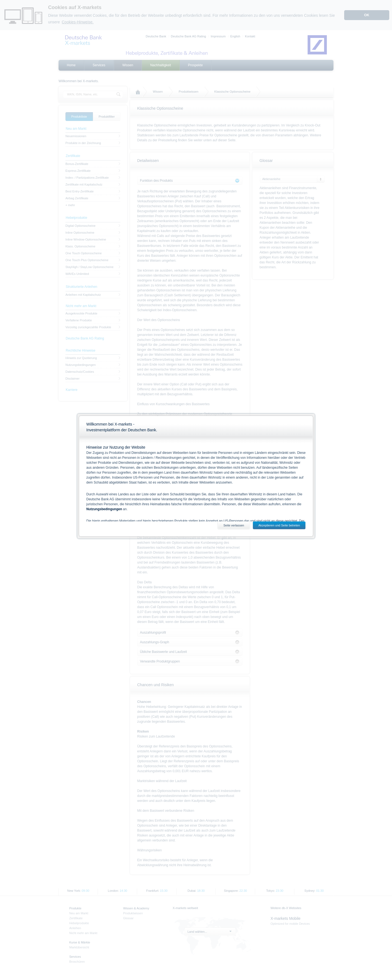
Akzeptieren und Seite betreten (279, 525)
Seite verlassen (234, 525)
